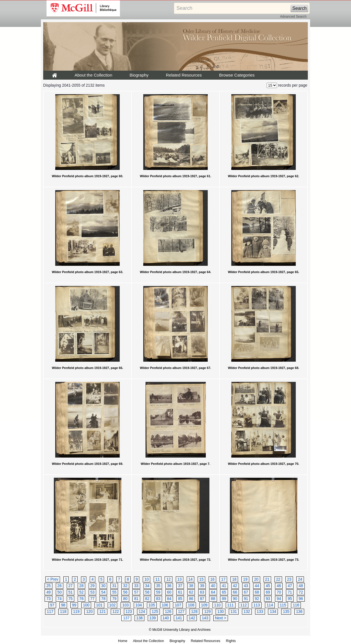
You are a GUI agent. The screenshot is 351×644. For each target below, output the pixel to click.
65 (224, 592)
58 (147, 592)
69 (268, 592)
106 (165, 605)
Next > (221, 618)
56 (125, 592)
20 (256, 579)
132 (247, 612)
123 (129, 612)
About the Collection (93, 75)
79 (114, 599)
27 (71, 586)
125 (155, 612)
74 (60, 599)
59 (158, 592)
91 (246, 599)
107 (178, 605)
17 (223, 579)
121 (102, 612)
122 (116, 612)
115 (283, 605)
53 (92, 592)
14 (190, 579)
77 (92, 599)
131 (234, 612)
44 (257, 586)
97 (52, 605)
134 (273, 612)
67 (246, 592)
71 (290, 592)
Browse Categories (237, 75)
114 (270, 605)
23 (289, 579)
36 (169, 586)
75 (71, 599)
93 (268, 599)
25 (48, 586)
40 (213, 586)
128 (194, 612)
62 (191, 592)
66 (235, 592)
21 (267, 579)
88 (213, 599)
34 (147, 586)
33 (136, 586)
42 (235, 586)
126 (168, 612)
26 (60, 586)
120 (89, 612)
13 (180, 579)
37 (180, 586)
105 (152, 605)
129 (207, 612)
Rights (231, 641)
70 (279, 592)
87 (202, 599)
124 (142, 612)
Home (123, 641)
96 (301, 599)
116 (296, 605)
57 (136, 592)
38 (191, 586)
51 (71, 592)
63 (202, 592)
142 (192, 618)
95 (290, 599)
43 (246, 586)
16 (212, 579)
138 (139, 618)
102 (113, 605)
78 (103, 599)
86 (191, 599)
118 (63, 612)
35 (158, 586)
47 (290, 586)
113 (257, 605)
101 (99, 605)
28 (81, 586)
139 (153, 618)
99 (74, 605)
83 (158, 599)
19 (245, 579)
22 (278, 579)
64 (213, 592)
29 (92, 586)
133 (260, 612)
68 (257, 592)
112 (243, 605)
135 (286, 612)
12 (168, 579)
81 (136, 599)
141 (179, 618)
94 (279, 599)
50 (60, 592)
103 (125, 605)
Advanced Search (293, 17)
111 (231, 605)
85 (180, 599)
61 (180, 592)
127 (181, 612)
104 (139, 605)
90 (235, 599)
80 (125, 599)
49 (48, 592)
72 (301, 592)
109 (204, 605)
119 (76, 612)
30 (103, 586)
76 (81, 599)
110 (217, 605)
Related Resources (184, 75)
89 (224, 599)
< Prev (53, 579)
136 (299, 612)
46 (279, 586)
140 (166, 618)
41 (224, 586)
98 (63, 605)
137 (126, 618)
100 (86, 605)
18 (234, 579)
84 (169, 599)
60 (169, 592)
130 (220, 612)
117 (50, 612)
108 (191, 605)
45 (268, 586)
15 (201, 579)
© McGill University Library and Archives (180, 630)
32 (125, 586)
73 (48, 599)
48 (301, 586)
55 (114, 592)
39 (202, 586)
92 (257, 599)
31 (114, 586)
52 (81, 592)
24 (300, 579)
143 (205, 618)
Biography (139, 75)
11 (157, 579)
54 (103, 592)
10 (146, 579)
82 (147, 599)
